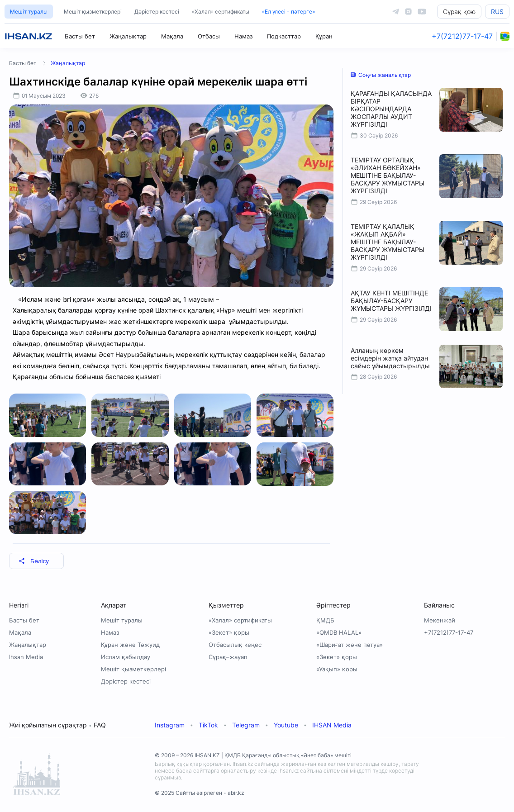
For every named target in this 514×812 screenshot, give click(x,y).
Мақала (172, 36)
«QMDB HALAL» (339, 632)
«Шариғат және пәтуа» (350, 645)
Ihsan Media (26, 657)
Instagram (170, 725)
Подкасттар (284, 36)
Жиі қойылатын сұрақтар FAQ (57, 725)
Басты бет (80, 36)
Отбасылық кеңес (235, 645)
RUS (497, 12)
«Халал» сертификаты (221, 12)
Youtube (286, 725)
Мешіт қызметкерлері (93, 12)
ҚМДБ (325, 620)
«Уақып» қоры (337, 669)
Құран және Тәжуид (130, 645)
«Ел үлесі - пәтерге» (288, 12)
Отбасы (209, 36)
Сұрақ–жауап (228, 657)
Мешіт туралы (29, 12)
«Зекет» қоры (229, 632)
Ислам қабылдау (126, 657)
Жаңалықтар (128, 36)
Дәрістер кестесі (157, 12)
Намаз (243, 36)
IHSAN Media (332, 725)
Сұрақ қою (459, 12)
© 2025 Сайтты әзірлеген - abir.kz (200, 793)
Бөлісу (34, 561)
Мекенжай (440, 620)
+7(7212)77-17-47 (462, 36)
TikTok (208, 725)
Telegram (246, 725)
